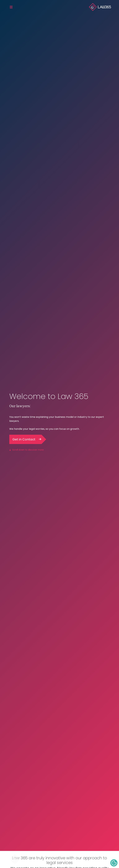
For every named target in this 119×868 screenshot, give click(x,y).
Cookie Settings (114, 863)
